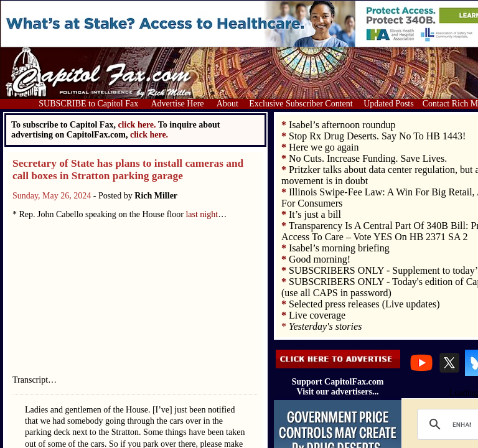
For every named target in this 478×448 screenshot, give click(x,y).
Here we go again (324, 147)
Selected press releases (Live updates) (364, 304)
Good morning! (320, 259)
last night (202, 214)
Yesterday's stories (325, 326)
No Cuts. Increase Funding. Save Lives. (368, 158)
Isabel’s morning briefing (339, 248)
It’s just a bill (315, 214)
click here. (149, 135)
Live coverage (317, 315)
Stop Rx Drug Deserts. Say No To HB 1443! (377, 136)
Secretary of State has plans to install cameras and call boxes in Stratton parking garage (128, 170)
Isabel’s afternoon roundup (342, 125)
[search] (462, 424)
